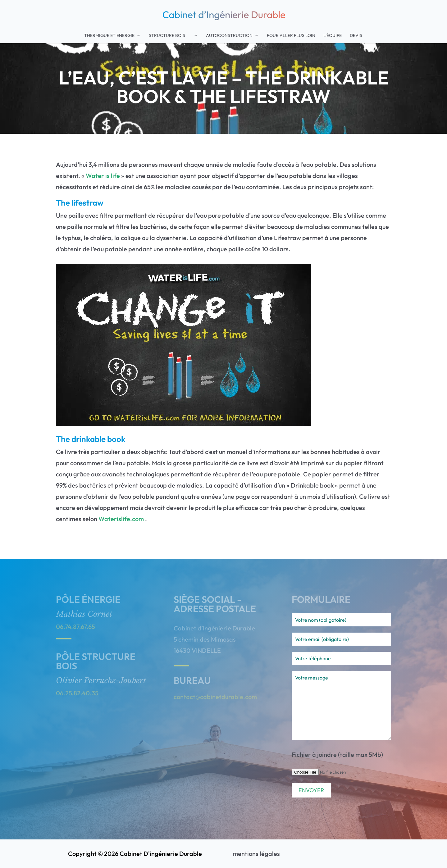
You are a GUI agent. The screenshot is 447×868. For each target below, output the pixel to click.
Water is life (103, 176)
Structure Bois (170, 36)
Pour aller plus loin (291, 36)
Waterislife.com (121, 519)
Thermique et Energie (109, 36)
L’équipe (333, 36)
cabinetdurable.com (228, 697)
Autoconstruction (229, 36)
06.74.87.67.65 (75, 627)
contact (185, 697)
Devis (356, 36)
